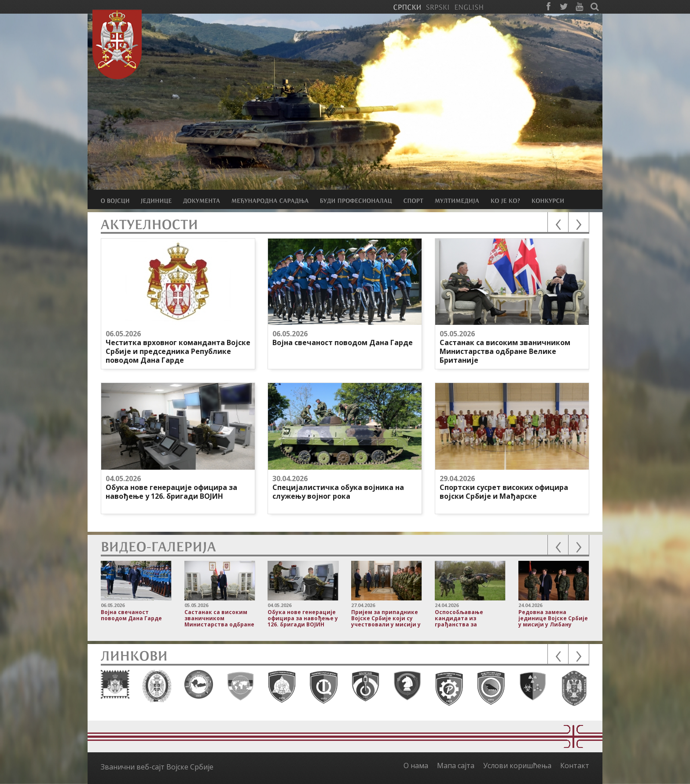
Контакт (575, 766)
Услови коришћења (517, 766)
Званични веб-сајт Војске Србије (157, 767)
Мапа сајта (456, 766)
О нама (416, 766)
